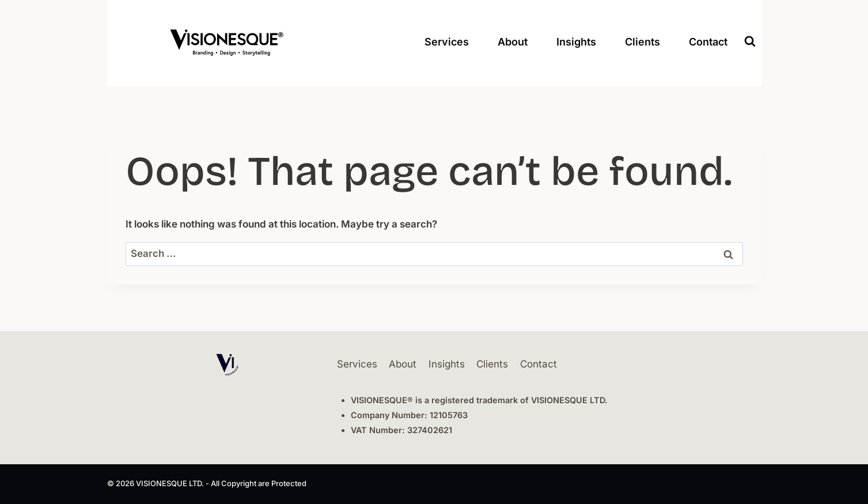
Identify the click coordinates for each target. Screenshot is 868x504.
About (513, 42)
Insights (576, 42)
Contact (708, 42)
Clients (643, 42)
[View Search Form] (750, 41)
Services (447, 42)
